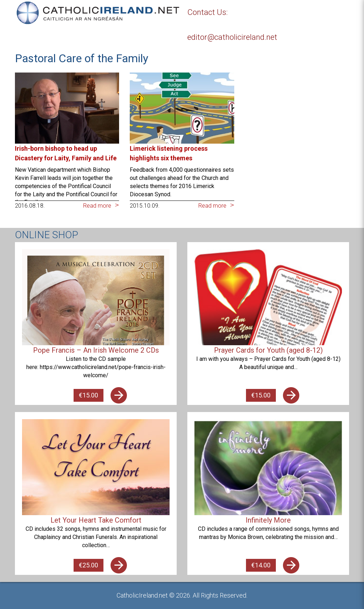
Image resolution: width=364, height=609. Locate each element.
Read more (97, 206)
